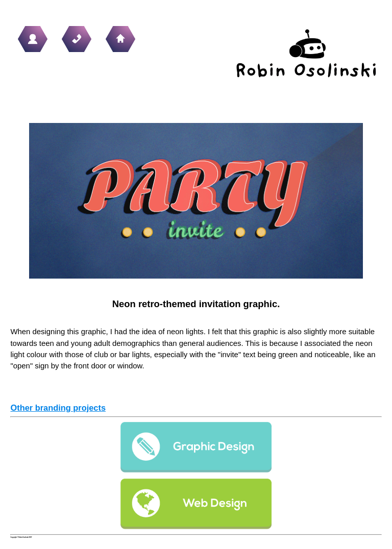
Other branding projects (58, 408)
